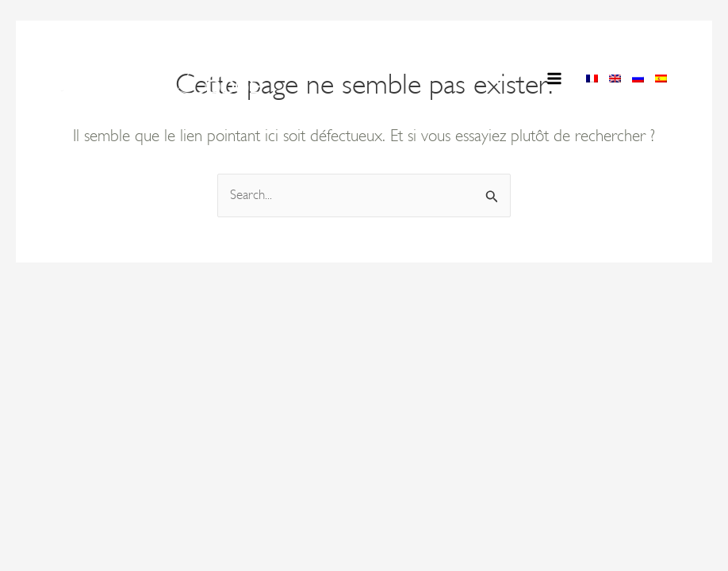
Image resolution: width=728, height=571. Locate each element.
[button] (493, 80)
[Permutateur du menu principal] (555, 79)
